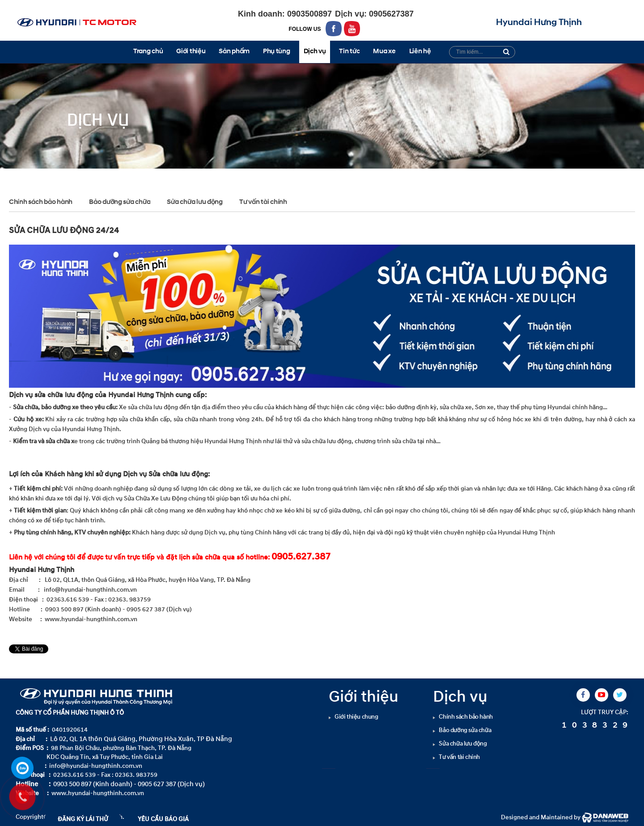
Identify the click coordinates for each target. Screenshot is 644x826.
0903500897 (308, 14)
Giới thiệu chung (356, 717)
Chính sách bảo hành (41, 202)
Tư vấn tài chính (263, 202)
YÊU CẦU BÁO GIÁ (163, 819)
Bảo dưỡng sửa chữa (120, 202)
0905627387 (390, 14)
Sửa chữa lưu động (146, 176)
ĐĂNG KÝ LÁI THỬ (83, 819)
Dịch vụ (97, 176)
